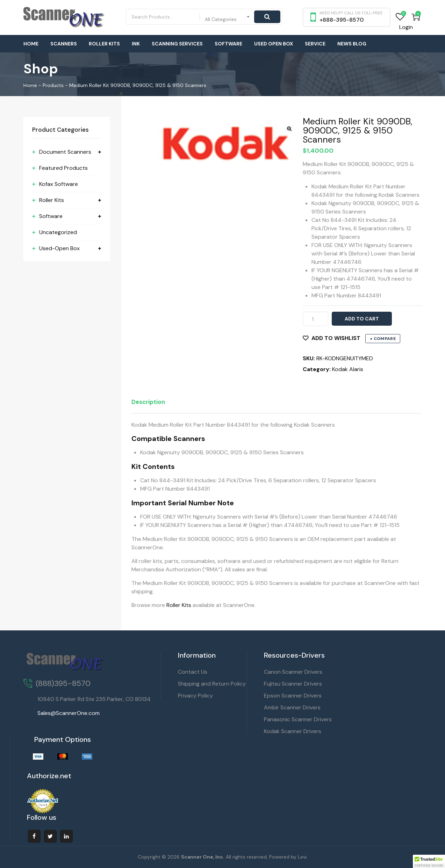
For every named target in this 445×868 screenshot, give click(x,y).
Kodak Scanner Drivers (293, 731)
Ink (136, 44)
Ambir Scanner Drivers (292, 707)
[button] (289, 129)
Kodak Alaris (348, 369)
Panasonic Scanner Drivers (298, 719)
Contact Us (193, 672)
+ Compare (383, 339)
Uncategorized (58, 232)
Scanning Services (177, 44)
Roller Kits (104, 44)
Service (315, 44)
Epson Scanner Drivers (293, 696)
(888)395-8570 (63, 683)
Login (406, 27)
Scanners (64, 44)
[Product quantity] (315, 319)
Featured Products (63, 168)
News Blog (352, 44)
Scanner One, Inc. (203, 857)
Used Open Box (274, 44)
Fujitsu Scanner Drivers (293, 684)
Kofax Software (59, 184)
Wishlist (400, 17)
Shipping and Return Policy (212, 684)
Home (31, 44)
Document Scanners (65, 152)
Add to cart (362, 319)
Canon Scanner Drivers (293, 672)
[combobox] (228, 17)
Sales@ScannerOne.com (69, 713)
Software (228, 44)
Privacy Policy (195, 696)
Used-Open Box (59, 248)
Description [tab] (148, 402)
